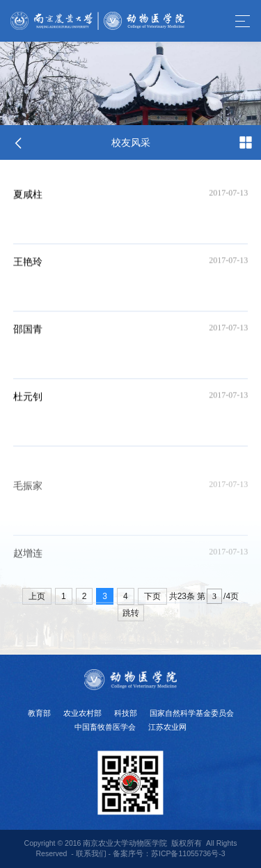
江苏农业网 (167, 727)
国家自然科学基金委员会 (192, 713)
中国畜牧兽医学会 (105, 727)
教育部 (39, 713)
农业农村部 (82, 713)
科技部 (126, 713)
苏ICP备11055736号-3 (188, 853)
